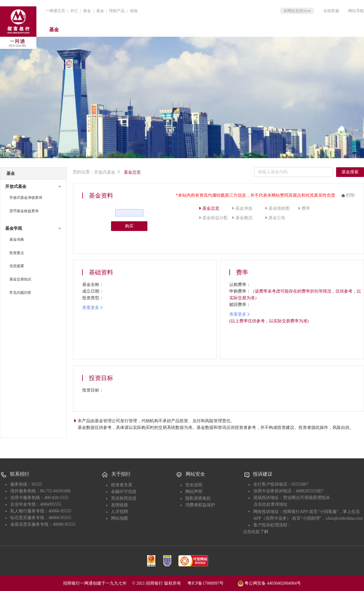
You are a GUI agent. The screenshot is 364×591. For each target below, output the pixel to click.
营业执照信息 (124, 498)
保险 (134, 11)
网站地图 (120, 518)
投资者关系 (122, 485)
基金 (100, 11)
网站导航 (356, 11)
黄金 (87, 11)
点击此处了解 (256, 532)
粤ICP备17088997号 (212, 583)
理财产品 (117, 11)
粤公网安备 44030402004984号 (269, 583)
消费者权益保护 (200, 505)
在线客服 (331, 11)
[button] (33, 187)
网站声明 (194, 492)
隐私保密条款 (198, 498)
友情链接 (120, 505)
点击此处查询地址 (271, 504)
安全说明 (194, 485)
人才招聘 (120, 512)
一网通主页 (55, 11)
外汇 (74, 11)
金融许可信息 (124, 492)
